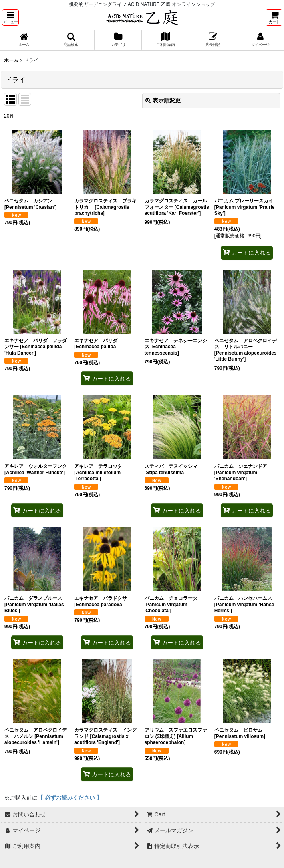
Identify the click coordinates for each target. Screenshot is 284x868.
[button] (10, 17)
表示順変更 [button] (163, 100)
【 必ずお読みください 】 (70, 798)
